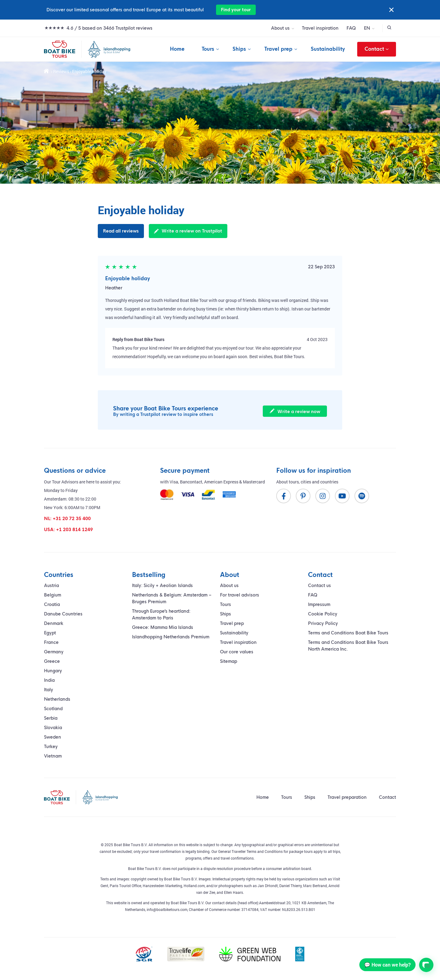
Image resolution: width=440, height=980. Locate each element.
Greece (52, 661)
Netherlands (57, 699)
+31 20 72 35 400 (72, 519)
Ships (239, 49)
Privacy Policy (323, 623)
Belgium (53, 595)
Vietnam (53, 756)
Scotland (53, 709)
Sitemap (229, 661)
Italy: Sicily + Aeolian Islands (162, 585)
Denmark (54, 623)
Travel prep (278, 49)
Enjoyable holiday (128, 279)
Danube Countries (63, 614)
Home (177, 49)
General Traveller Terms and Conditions (250, 851)
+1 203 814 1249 (75, 530)
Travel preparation (347, 797)
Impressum (319, 604)
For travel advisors (240, 595)
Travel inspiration (320, 28)
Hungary (53, 671)
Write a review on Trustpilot (188, 231)
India (49, 680)
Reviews (61, 71)
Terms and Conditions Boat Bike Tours (348, 633)
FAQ (351, 28)
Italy (49, 690)
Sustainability (328, 49)
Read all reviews (121, 231)
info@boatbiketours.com (167, 909)
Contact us (319, 585)
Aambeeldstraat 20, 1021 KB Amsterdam (293, 903)
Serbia (51, 718)
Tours (208, 49)
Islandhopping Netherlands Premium (171, 637)
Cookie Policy (323, 614)
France (51, 642)
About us (280, 28)
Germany (54, 652)
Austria (51, 585)
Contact (377, 49)
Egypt (50, 633)
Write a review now (295, 411)
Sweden (53, 737)
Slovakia (53, 728)
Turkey (51, 747)
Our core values (237, 652)
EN (367, 28)
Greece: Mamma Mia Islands (163, 627)
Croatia (52, 604)
